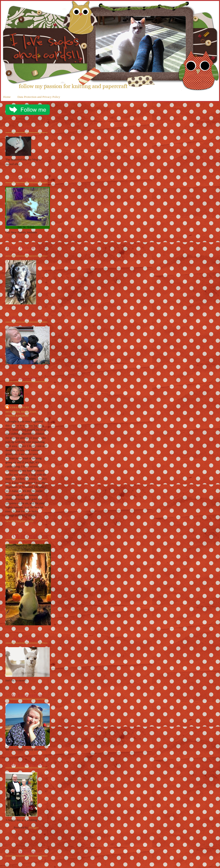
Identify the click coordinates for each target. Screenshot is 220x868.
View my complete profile (20, 521)
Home (7, 97)
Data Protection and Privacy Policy (39, 97)
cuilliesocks (20, 407)
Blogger (34, 827)
